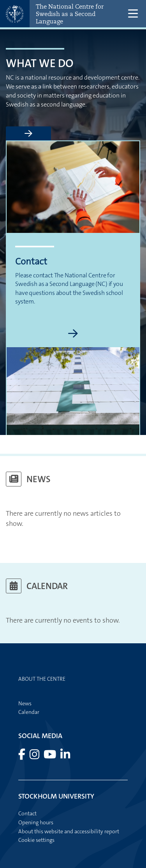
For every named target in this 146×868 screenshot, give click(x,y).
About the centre (42, 679)
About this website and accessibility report (69, 831)
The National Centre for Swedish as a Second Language (70, 14)
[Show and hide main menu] (133, 14)
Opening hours (36, 822)
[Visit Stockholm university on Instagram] (35, 756)
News (25, 703)
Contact (27, 813)
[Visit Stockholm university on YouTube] (50, 756)
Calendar (29, 712)
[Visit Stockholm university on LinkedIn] (65, 756)
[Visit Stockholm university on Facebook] (22, 756)
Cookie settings (36, 840)
